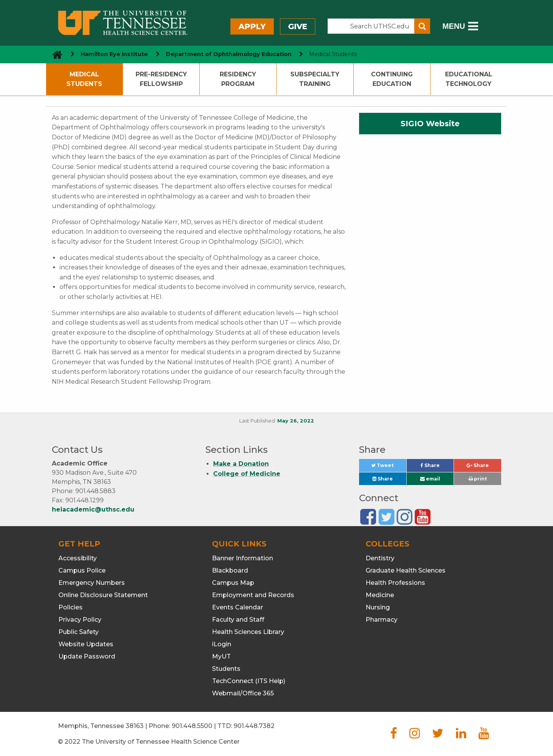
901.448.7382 (254, 726)
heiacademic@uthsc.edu (93, 509)
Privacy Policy (80, 620)
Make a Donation (241, 464)
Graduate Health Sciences (406, 570)
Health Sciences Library (248, 632)
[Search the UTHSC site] (371, 26)
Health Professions (395, 583)
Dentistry (380, 558)
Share (437, 467)
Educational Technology (469, 79)
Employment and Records (253, 595)
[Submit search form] (422, 26)
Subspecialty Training (315, 79)
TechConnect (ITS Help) (249, 681)
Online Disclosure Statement (103, 595)
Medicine (380, 595)
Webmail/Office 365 (243, 693)
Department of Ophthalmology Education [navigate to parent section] (229, 54)
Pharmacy (382, 620)
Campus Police (82, 570)
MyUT (221, 656)
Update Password (87, 656)
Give (298, 26)
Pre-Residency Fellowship (161, 79)
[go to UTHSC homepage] (54, 54)
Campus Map (233, 583)
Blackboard (230, 570)
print (478, 479)
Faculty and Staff (238, 620)
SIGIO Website (430, 124)
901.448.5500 (192, 726)
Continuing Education (392, 79)
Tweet (389, 467)
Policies (70, 607)
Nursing (378, 607)
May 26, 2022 (296, 421)
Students (226, 669)
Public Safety (79, 632)
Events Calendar (238, 607)
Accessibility (78, 558)
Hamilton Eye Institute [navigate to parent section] (114, 54)
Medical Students (84, 79)
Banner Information (243, 558)
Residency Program (238, 79)
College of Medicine (247, 474)
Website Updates (86, 644)
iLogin (222, 644)
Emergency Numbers (92, 583)
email (430, 479)
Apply (252, 26)
